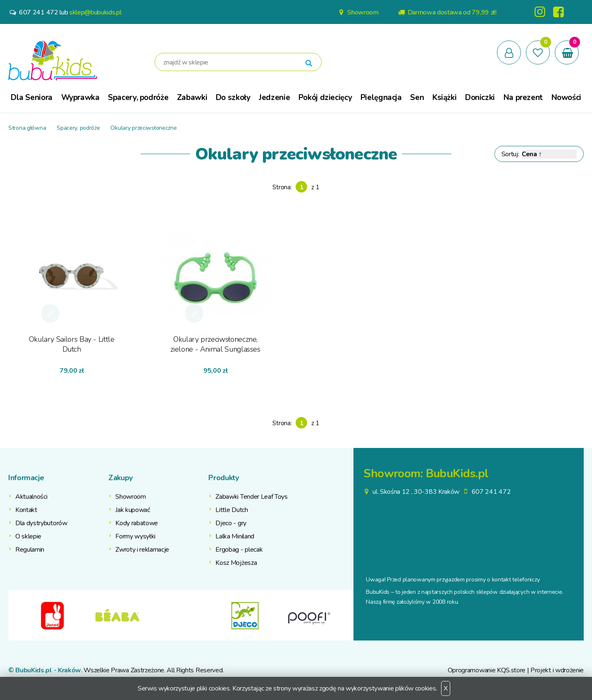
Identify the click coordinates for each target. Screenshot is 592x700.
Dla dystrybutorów (41, 523)
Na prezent (523, 98)
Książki (444, 98)
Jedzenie (274, 98)
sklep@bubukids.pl (95, 12)
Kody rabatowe (137, 523)
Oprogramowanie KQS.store (487, 670)
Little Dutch (232, 510)
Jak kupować (132, 510)
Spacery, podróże (138, 98)
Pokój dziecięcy (325, 98)
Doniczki (480, 98)
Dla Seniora (32, 98)
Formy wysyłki (135, 536)
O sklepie (28, 536)
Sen (417, 98)
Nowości (566, 98)
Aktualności (31, 497)
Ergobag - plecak (239, 550)
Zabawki (192, 98)
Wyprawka (80, 98)
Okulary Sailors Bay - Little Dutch (72, 344)
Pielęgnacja (381, 98)
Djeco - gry (231, 523)
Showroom (358, 12)
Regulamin (30, 550)
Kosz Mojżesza (236, 563)
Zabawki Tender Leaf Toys (251, 497)
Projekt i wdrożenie (557, 670)
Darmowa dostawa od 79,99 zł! (447, 12)
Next (347, 615)
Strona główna (27, 128)
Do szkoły (233, 98)
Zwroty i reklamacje (142, 550)
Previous (14, 615)
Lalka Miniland (235, 536)
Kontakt (26, 510)
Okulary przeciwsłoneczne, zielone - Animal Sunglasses (215, 344)
